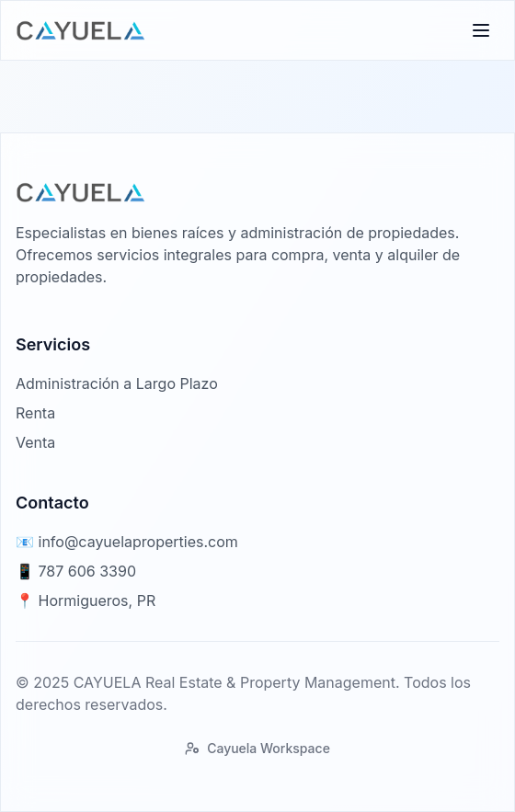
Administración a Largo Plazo (117, 383)
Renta (35, 413)
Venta (35, 442)
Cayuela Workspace (257, 748)
